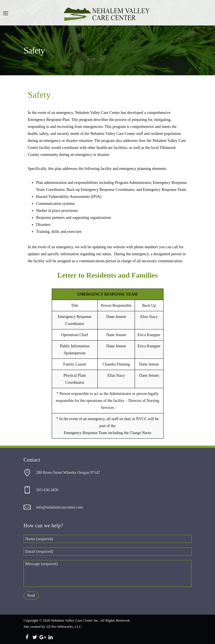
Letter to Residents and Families (107, 275)
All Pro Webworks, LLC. (64, 627)
